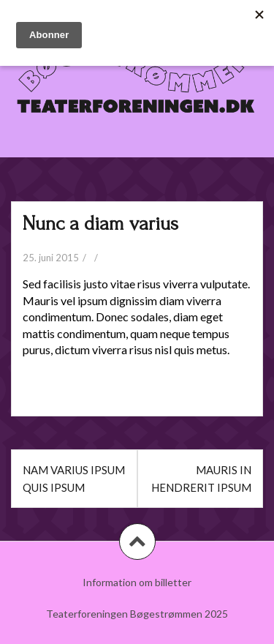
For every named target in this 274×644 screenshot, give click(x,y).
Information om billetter (137, 582)
